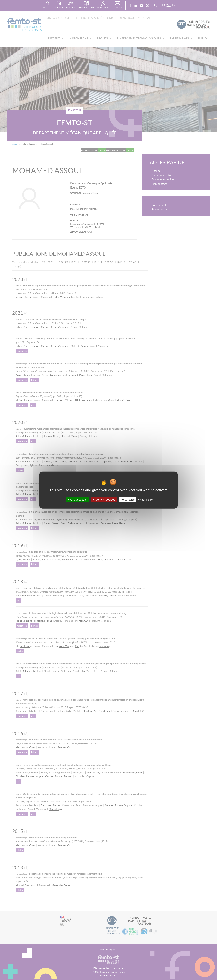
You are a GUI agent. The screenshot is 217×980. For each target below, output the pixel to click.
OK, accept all (77, 500)
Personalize (127, 500)
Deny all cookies (104, 500)
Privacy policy (145, 500)
